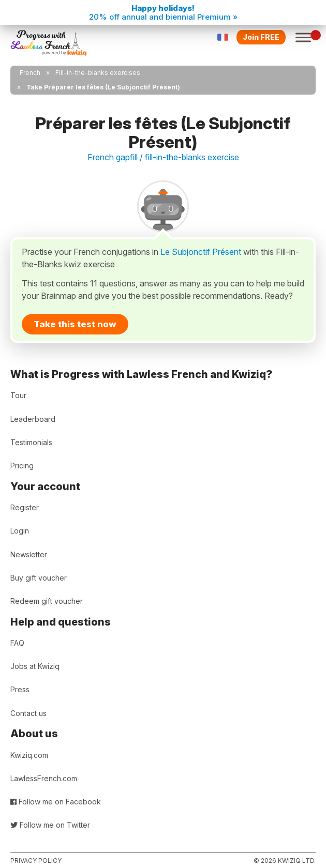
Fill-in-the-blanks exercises (98, 73)
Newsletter (29, 554)
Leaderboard (33, 419)
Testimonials (31, 442)
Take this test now (75, 324)
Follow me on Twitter (50, 825)
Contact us (28, 713)
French (30, 73)
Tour (18, 395)
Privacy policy (36, 861)
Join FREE (261, 37)
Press (20, 689)
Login (20, 531)
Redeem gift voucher (47, 601)
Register (25, 507)
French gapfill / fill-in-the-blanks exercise (163, 157)
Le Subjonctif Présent (201, 252)
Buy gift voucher (39, 578)
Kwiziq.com (29, 755)
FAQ (17, 643)
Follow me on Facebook (56, 802)
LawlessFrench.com (44, 778)
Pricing (22, 466)
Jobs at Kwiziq (35, 666)
